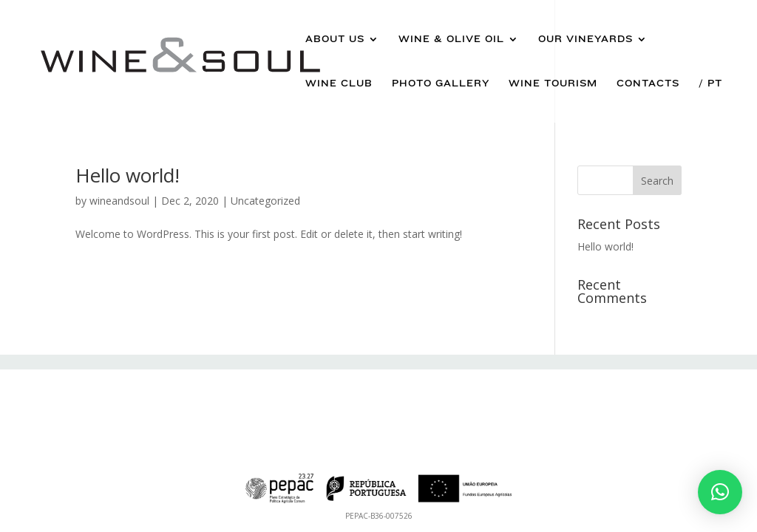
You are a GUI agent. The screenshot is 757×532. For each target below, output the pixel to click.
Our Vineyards (585, 39)
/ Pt (710, 83)
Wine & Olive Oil (451, 39)
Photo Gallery (441, 83)
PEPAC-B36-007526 (379, 516)
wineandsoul (119, 201)
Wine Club (339, 83)
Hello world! (128, 175)
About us (335, 39)
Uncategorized (265, 201)
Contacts (648, 83)
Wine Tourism (553, 83)
